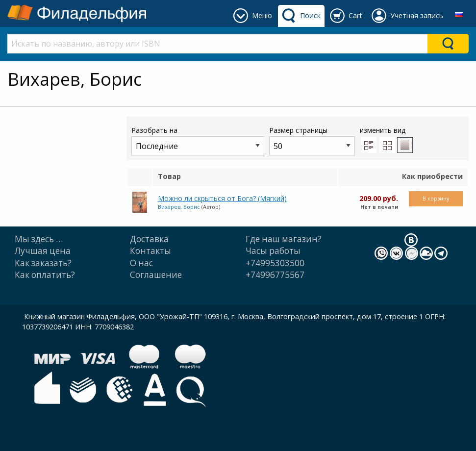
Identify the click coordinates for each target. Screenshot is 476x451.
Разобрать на (198, 140)
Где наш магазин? (284, 239)
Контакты (150, 251)
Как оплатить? (45, 275)
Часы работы (273, 251)
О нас (141, 263)
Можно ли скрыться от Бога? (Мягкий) (222, 198)
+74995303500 (275, 263)
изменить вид (386, 139)
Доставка (149, 239)
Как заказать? (43, 263)
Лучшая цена (43, 251)
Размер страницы (312, 140)
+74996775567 (275, 275)
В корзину (436, 198)
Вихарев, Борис (179, 207)
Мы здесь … (39, 239)
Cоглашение (156, 275)
